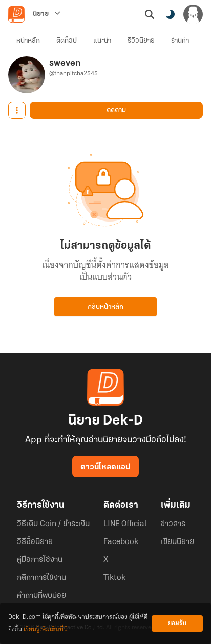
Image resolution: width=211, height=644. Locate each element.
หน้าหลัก (28, 41)
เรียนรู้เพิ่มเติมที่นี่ (46, 629)
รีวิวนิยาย (141, 41)
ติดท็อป (67, 41)
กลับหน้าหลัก (105, 307)
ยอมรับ (177, 623)
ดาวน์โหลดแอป (105, 467)
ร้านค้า (180, 41)
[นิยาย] (47, 14)
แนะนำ (102, 41)
